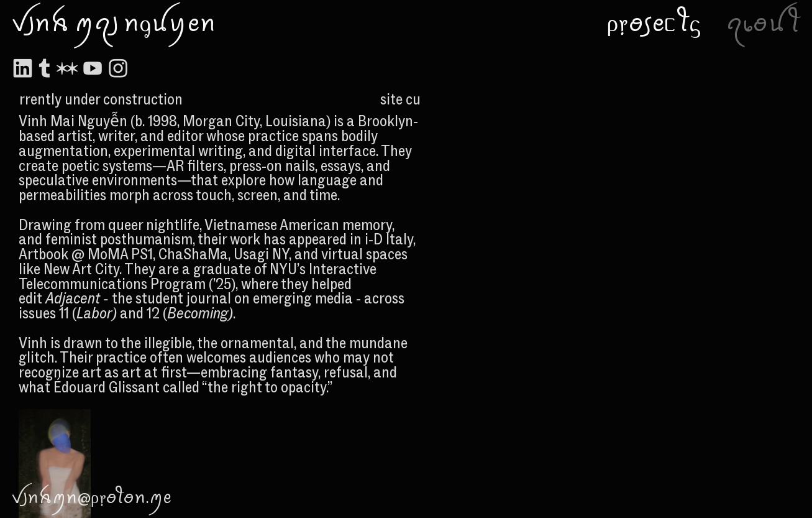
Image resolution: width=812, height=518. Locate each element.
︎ (93, 69)
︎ (118, 69)
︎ (45, 69)
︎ (22, 69)
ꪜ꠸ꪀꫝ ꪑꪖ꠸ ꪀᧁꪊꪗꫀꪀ (114, 24)
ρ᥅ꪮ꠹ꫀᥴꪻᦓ (654, 24)
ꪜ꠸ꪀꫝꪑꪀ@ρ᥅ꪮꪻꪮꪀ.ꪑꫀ (91, 497)
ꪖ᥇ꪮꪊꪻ (763, 24)
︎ (67, 69)
